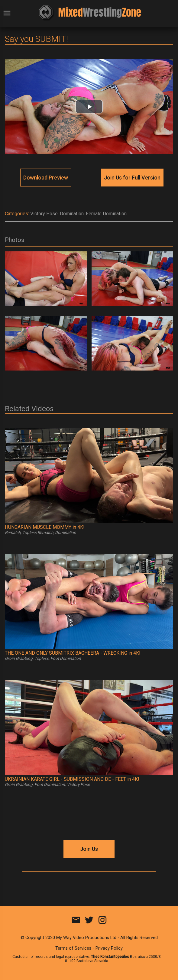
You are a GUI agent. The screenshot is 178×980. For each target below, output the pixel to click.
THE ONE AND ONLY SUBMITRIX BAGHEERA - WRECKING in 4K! (73, 653)
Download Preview (46, 178)
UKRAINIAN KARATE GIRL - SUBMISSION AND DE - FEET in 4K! (72, 779)
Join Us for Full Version (132, 178)
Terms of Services (73, 948)
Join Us (89, 849)
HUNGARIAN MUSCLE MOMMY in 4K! (45, 527)
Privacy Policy (109, 948)
